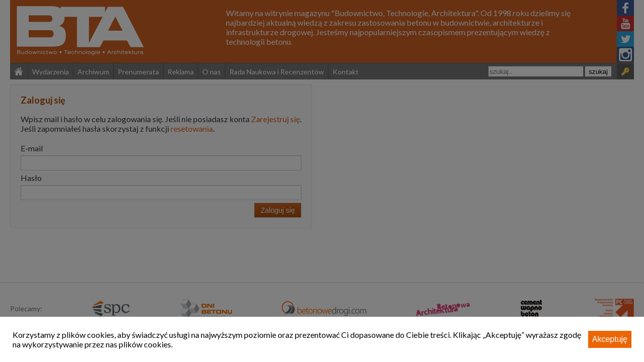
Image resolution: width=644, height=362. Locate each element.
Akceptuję (610, 339)
